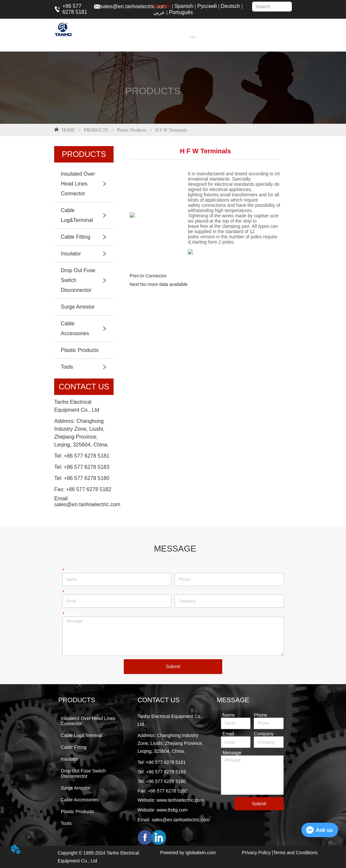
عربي (159, 12)
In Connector (153, 276)
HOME (68, 130)
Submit (173, 666)
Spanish (184, 6)
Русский (207, 6)
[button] (193, 37)
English (162, 6)
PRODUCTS (96, 130)
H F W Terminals (170, 130)
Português (181, 12)
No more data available (164, 284)
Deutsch (230, 6)
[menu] (193, 37)
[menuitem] (193, 37)
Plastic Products (131, 130)
